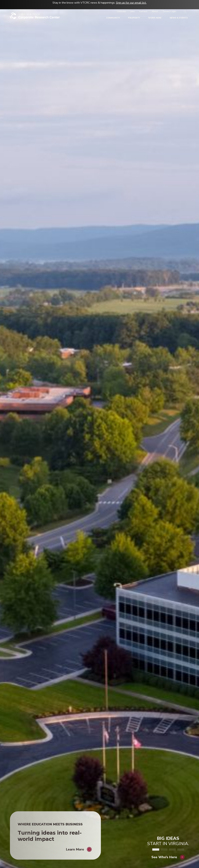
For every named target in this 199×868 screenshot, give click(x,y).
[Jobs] (133, 11)
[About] (155, 11)
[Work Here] (155, 18)
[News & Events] (179, 18)
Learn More (75, 846)
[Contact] (143, 11)
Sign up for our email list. (131, 3)
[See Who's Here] (168, 853)
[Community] (113, 18)
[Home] (35, 17)
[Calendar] (121, 11)
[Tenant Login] (169, 11)
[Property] (134, 18)
